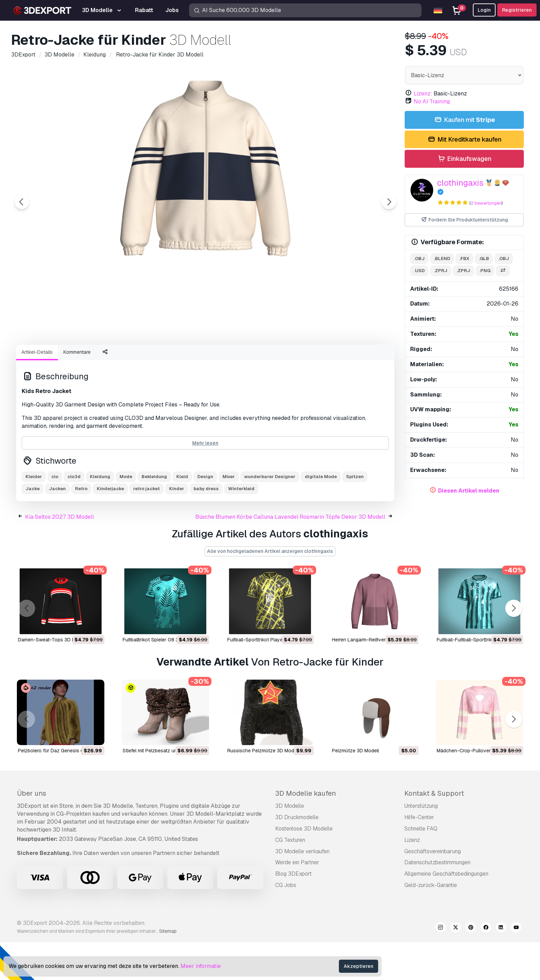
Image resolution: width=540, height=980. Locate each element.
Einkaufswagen (464, 159)
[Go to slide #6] (271, 358)
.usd (419, 271)
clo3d (74, 514)
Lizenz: (423, 94)
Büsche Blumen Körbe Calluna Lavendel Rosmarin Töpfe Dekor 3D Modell (290, 555)
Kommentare (77, 390)
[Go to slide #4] (183, 358)
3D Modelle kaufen (305, 831)
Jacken (57, 527)
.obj (419, 259)
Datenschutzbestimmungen (437, 900)
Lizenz (412, 878)
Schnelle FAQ (421, 866)
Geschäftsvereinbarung (433, 889)
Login (484, 10)
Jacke (33, 527)
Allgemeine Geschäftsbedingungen (446, 912)
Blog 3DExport (293, 912)
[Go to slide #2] (95, 358)
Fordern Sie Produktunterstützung (464, 220)
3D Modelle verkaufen (302, 889)
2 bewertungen (486, 203)
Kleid (182, 514)
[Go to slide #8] (360, 358)
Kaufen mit (464, 120)
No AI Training (432, 101)
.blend (442, 259)
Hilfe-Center (419, 855)
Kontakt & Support (434, 831)
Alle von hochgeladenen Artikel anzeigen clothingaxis (270, 589)
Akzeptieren (359, 966)
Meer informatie (201, 966)
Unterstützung (421, 844)
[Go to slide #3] (139, 358)
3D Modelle (290, 844)
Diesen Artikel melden (469, 491)
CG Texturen (290, 878)
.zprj (441, 271)
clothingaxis (460, 183)
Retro (81, 527)
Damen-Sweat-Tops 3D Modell (52, 678)
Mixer (229, 514)
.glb (484, 259)
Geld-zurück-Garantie (431, 923)
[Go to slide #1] (51, 358)
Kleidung (100, 514)
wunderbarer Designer (270, 514)
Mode (126, 514)
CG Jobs (286, 923)
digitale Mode (321, 514)
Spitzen (355, 514)
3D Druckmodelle (297, 855)
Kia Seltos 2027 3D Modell (60, 555)
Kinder (177, 527)
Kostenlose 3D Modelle (304, 866)
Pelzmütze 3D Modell (355, 788)
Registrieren (517, 10)
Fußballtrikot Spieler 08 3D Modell (160, 678)
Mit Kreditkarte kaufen (464, 140)
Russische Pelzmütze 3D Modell (263, 788)
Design (205, 514)
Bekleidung (154, 514)
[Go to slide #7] (315, 358)
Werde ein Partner (297, 900)
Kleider (34, 514)
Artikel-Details (37, 390)
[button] (514, 646)
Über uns (32, 831)
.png (485, 271)
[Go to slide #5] (227, 358)
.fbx (464, 259)
